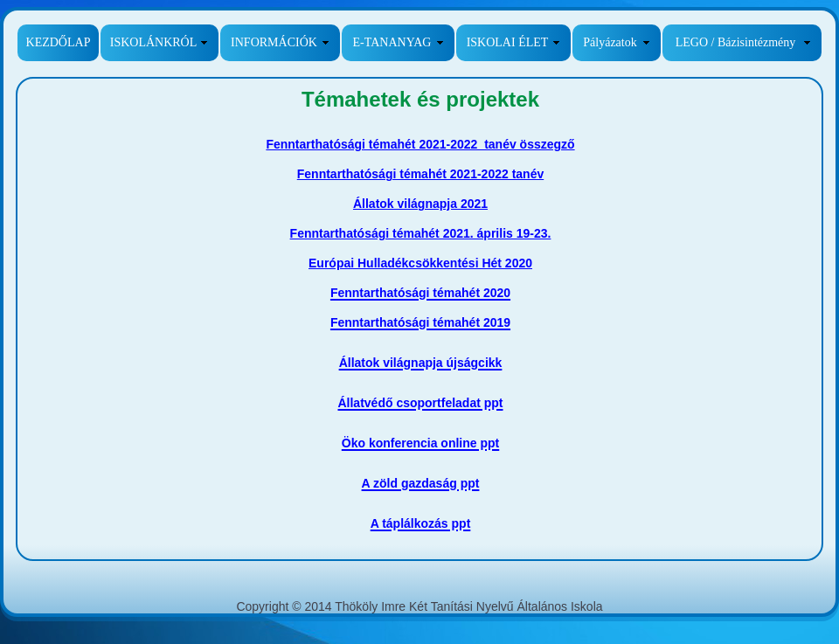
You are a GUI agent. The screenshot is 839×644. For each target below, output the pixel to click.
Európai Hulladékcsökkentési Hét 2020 (420, 263)
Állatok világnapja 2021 (420, 204)
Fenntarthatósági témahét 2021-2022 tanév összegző (420, 144)
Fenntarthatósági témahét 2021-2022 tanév (420, 174)
